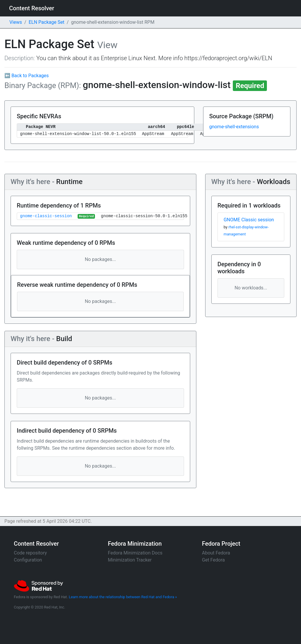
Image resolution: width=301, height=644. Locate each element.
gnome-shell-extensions (234, 127)
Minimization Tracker (130, 560)
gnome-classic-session (46, 216)
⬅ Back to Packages (27, 76)
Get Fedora (213, 560)
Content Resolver (32, 8)
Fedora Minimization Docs (135, 553)
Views (16, 22)
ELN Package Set (46, 22)
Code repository (30, 553)
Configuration (28, 560)
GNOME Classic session (249, 220)
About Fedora (216, 553)
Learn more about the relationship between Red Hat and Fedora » (123, 597)
